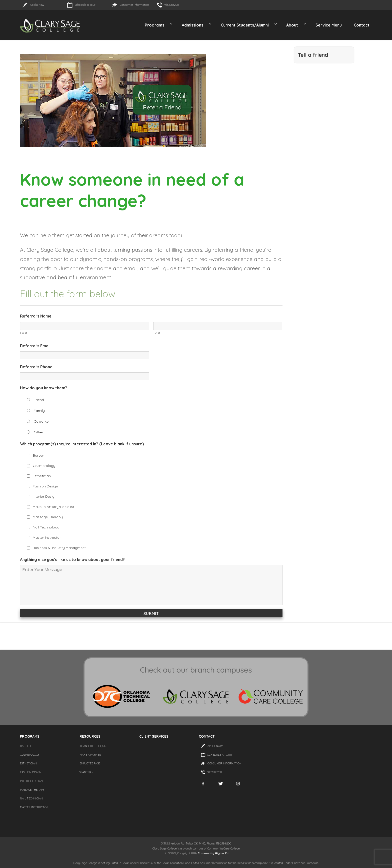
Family (39, 411)
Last (157, 333)
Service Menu (329, 25)
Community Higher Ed (213, 853)
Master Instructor (47, 537)
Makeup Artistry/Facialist (53, 507)
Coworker (42, 421)
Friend (39, 400)
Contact (362, 25)
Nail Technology (46, 527)
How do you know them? (44, 388)
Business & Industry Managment (59, 548)
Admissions (192, 25)
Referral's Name (36, 316)
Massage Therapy (48, 517)
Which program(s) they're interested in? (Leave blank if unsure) (82, 444)
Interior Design (45, 496)
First (24, 333)
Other (38, 432)
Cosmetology (44, 466)
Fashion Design (45, 486)
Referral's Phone (36, 367)
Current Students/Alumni (245, 25)
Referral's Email (35, 346)
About (292, 25)
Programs (154, 25)
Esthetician (42, 476)
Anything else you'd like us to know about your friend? (72, 559)
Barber (38, 455)
